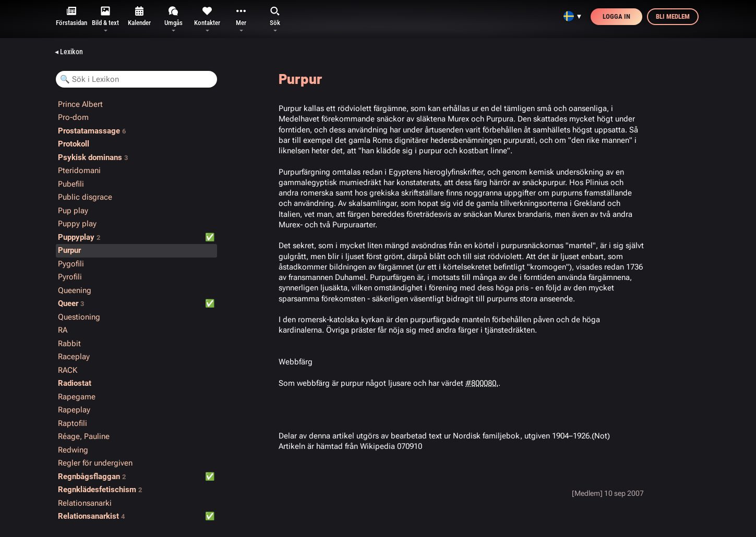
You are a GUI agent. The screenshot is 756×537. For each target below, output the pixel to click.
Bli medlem (673, 16)
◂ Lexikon (69, 52)
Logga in (616, 16)
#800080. (482, 383)
